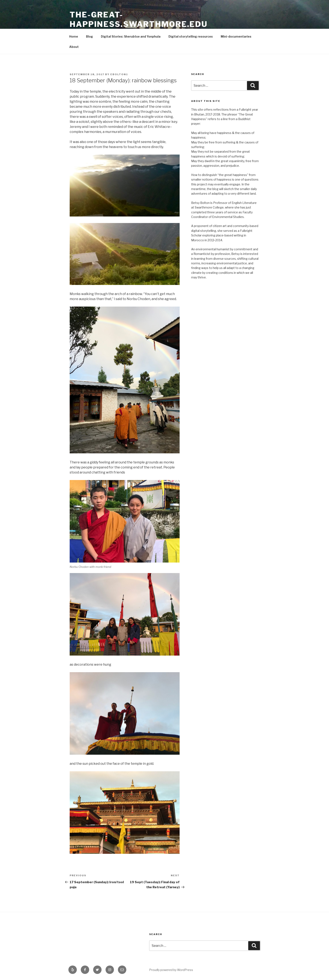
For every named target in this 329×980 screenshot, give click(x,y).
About (74, 47)
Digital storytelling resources (191, 36)
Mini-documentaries (236, 36)
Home (74, 36)
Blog (89, 36)
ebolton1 (119, 74)
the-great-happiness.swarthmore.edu (139, 19)
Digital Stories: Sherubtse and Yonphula (131, 36)
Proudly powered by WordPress (171, 970)
